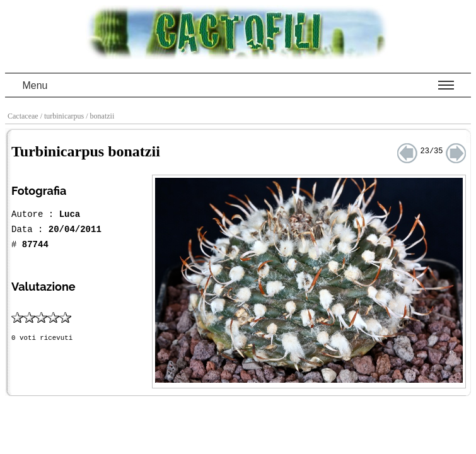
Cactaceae (24, 116)
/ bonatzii (101, 116)
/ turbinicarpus (63, 116)
